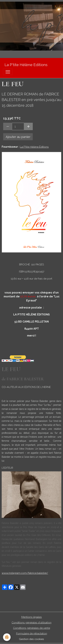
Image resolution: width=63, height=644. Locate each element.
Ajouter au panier (18, 137)
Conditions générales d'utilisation (32, 623)
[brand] (26, 65)
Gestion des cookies (32, 639)
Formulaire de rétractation (32, 633)
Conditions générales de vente (32, 628)
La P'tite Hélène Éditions (34, 147)
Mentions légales (32, 617)
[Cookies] (7, 637)
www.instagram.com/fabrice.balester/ (25, 573)
